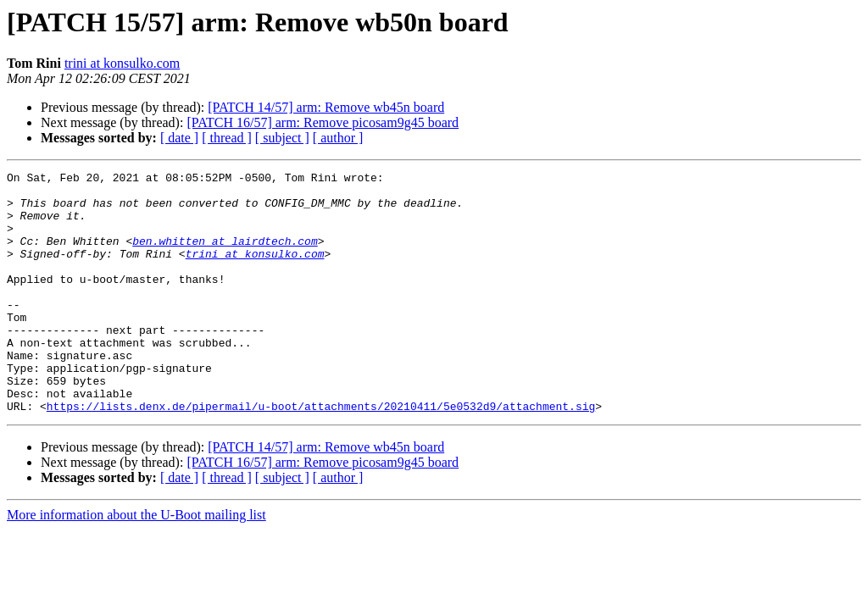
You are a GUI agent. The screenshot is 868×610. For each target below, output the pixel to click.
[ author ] (338, 138)
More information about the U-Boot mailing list (136, 563)
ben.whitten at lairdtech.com (225, 256)
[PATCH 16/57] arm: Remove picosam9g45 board (323, 122)
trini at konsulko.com (122, 63)
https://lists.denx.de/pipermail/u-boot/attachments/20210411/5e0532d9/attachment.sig (321, 454)
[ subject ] (282, 138)
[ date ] (179, 138)
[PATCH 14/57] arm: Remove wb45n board (326, 107)
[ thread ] (227, 138)
